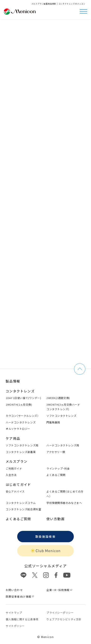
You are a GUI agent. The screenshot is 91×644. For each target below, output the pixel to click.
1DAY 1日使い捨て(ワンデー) (23, 398)
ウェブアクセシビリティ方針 (64, 619)
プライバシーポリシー (60, 613)
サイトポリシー (15, 626)
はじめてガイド (18, 484)
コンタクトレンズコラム (21, 503)
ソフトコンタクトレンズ (61, 416)
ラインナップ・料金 (58, 468)
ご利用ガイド (14, 468)
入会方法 (11, 475)
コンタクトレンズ (20, 391)
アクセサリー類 (56, 452)
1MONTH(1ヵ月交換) (19, 404)
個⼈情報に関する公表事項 (22, 619)
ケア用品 (13, 438)
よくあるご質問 (56, 475)
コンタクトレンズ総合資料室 (23, 509)
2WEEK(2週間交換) (58, 398)
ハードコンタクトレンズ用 (63, 445)
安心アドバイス (15, 491)
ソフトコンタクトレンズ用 (22, 445)
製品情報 (13, 381)
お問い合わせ (14, 590)
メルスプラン (17, 461)
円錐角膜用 (53, 422)
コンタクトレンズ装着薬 (21, 452)
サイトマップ (14, 613)
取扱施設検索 (45, 536)
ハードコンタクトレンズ (21, 422)
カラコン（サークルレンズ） (22, 416)
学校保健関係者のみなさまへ (64, 503)
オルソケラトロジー (18, 429)
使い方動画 (56, 519)
